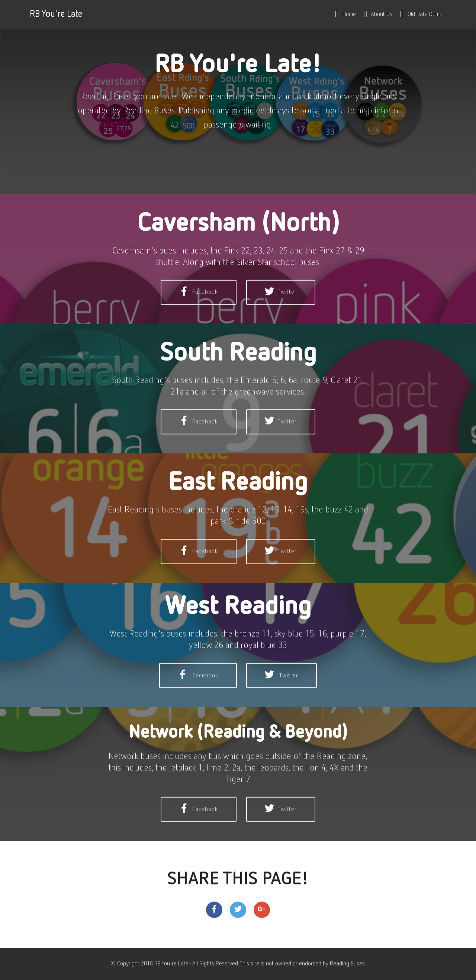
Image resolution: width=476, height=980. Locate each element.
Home (345, 14)
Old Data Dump (421, 14)
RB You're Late (56, 14)
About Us (378, 14)
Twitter (281, 312)
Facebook (199, 312)
